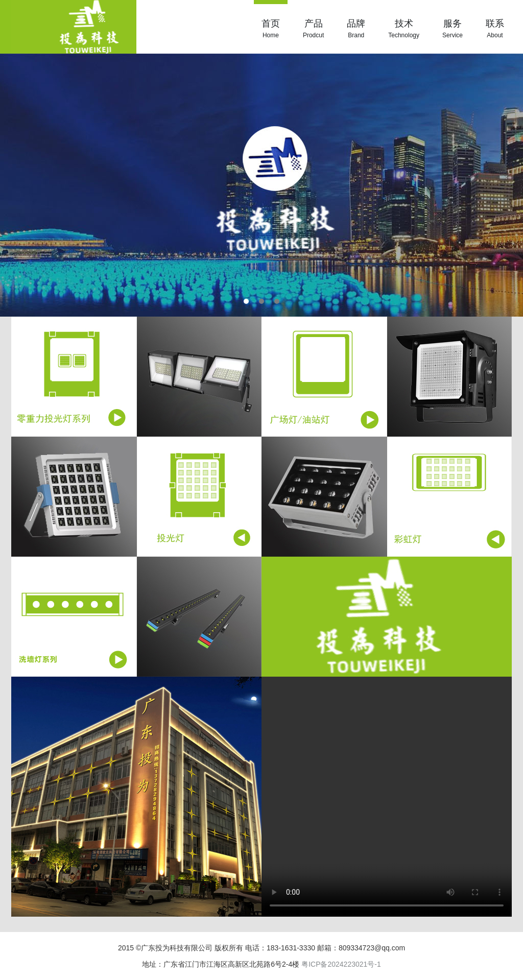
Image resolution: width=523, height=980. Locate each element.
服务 (453, 29)
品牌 (356, 29)
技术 (404, 29)
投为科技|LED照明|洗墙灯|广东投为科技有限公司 (74, 27)
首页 (271, 29)
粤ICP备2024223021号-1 (341, 964)
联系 (495, 29)
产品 (313, 29)
